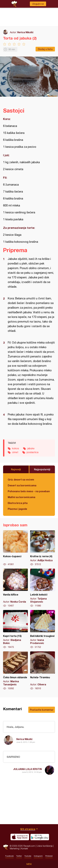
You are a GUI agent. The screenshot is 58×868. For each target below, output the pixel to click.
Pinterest (49, 856)
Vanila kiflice (15, 588)
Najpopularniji (42, 469)
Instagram (38, 856)
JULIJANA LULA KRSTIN (27, 769)
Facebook (9, 856)
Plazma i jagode (17, 509)
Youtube (28, 856)
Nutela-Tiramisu (43, 671)
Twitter (19, 856)
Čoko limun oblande (15, 671)
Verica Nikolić (25, 32)
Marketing (14, 848)
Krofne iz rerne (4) (43, 548)
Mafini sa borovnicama (21, 497)
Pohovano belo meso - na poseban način (29, 491)
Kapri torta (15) (15, 629)
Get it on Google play (40, 837)
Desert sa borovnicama (22, 485)
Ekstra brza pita (18, 503)
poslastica (32, 452)
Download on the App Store (20, 837)
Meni (29, 864)
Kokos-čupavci (15, 548)
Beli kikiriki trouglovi (43, 629)
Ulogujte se (38, 4)
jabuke (31, 448)
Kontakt (24, 848)
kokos (16, 448)
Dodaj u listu (45, 49)
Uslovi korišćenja (45, 846)
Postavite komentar (42, 710)
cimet (15, 452)
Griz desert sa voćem (21, 479)
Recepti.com (6, 847)
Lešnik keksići (43, 588)
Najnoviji (16, 469)
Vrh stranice (28, 829)
